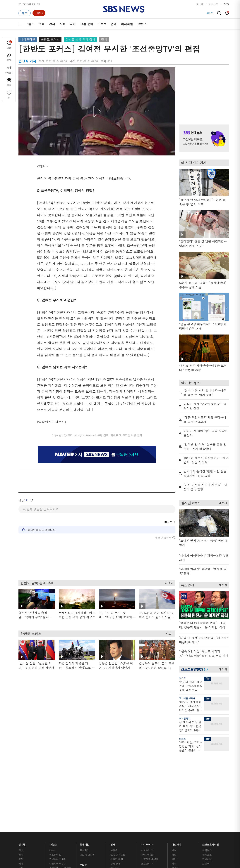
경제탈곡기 (185, 718)
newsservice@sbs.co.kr (127, 845)
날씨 (174, 767)
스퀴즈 (206, 781)
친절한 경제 (117, 776)
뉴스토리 (54, 798)
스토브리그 (147, 781)
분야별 (22, 761)
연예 (114, 24)
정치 (42, 24)
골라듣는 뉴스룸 (88, 788)
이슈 (21, 807)
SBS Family (164, 826)
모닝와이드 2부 (57, 781)
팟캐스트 (207, 772)
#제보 (210, 13)
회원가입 (213, 4)
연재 (113, 761)
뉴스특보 (54, 803)
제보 (174, 772)
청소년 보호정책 (182, 848)
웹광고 (65, 826)
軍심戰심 (84, 767)
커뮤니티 (207, 776)
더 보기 (168, 585)
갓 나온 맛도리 (149, 797)
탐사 (113, 806)
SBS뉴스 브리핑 (88, 797)
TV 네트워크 (25, 803)
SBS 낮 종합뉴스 (89, 801)
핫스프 (182, 678)
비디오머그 (147, 761)
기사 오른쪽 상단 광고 (203, 91)
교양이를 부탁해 (187, 698)
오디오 (83, 781)
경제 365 (115, 781)
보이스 (83, 792)
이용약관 (79, 826)
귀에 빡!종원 (148, 772)
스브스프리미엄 (211, 761)
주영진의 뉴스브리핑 (60, 785)
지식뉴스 (207, 767)
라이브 (175, 776)
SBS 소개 (26, 827)
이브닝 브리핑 (87, 772)
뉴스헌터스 (55, 772)
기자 (174, 781)
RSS (174, 790)
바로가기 (176, 761)
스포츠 (102, 24)
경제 (52, 24)
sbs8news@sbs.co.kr (130, 839)
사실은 (114, 767)
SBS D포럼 (210, 801)
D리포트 (115, 785)
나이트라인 (28, 39)
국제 (73, 24)
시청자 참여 (47, 827)
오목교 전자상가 (150, 801)
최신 (21, 767)
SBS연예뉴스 (211, 791)
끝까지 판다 (117, 801)
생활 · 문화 (24, 790)
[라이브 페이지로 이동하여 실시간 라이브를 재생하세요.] (39, 13)
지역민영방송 (188, 826)
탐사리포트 (116, 795)
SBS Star (209, 796)
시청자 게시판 (179, 794)
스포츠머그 (147, 767)
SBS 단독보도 (118, 772)
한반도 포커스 (50, 39)
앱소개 (175, 785)
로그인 (200, 4)
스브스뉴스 (147, 790)
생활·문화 (86, 24)
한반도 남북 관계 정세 (80, 39)
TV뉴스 (142, 24)
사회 (62, 24)
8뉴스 (31, 24)
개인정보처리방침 (99, 826)
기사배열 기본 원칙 (162, 848)
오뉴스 (53, 790)
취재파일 (127, 24)
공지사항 (176, 804)
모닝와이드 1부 (57, 776)
